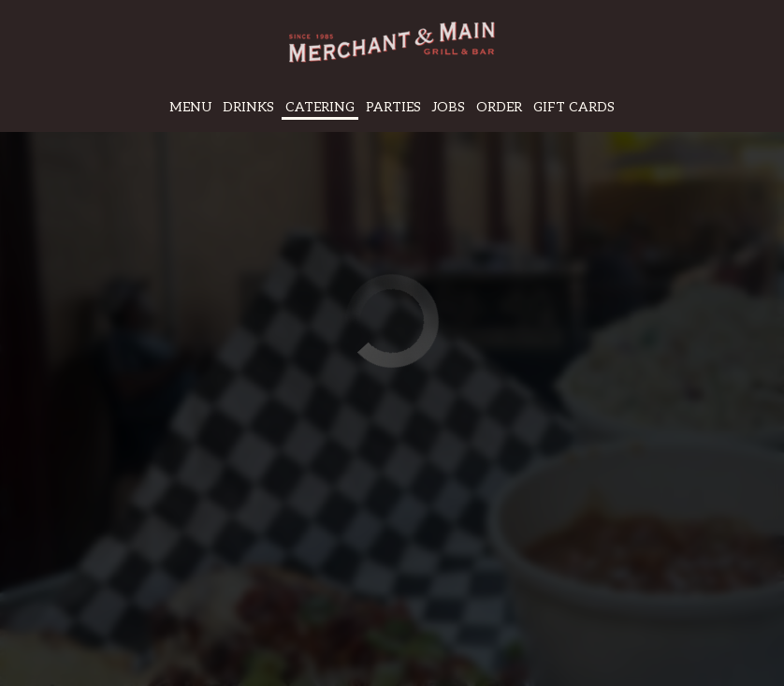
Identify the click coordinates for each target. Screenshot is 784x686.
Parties (393, 107)
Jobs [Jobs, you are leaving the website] (449, 107)
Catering (320, 107)
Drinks (248, 107)
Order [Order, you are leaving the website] (499, 107)
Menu (190, 107)
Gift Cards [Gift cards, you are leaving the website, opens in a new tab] (574, 107)
